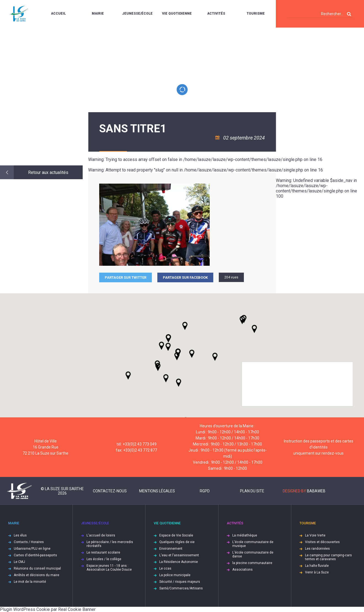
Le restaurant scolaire (103, 552)
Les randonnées (317, 549)
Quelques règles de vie (177, 542)
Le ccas (165, 568)
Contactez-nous (110, 491)
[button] (192, 354)
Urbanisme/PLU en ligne (32, 549)
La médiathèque (245, 535)
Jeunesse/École (137, 14)
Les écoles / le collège (104, 559)
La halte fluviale (317, 566)
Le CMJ (19, 562)
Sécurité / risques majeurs (180, 582)
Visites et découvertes (322, 542)
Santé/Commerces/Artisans (181, 588)
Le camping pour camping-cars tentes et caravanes (328, 557)
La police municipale (175, 575)
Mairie (98, 14)
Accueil (58, 14)
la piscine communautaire (252, 563)
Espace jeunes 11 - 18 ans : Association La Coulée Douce (109, 568)
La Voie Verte (315, 535)
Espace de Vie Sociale (176, 535)
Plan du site (252, 491)
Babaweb (316, 491)
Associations (242, 570)
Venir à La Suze (317, 572)
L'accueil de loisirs (101, 535)
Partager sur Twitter (126, 277)
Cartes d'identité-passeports (35, 555)
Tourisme (256, 14)
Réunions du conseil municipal (37, 568)
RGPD (205, 491)
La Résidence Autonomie (179, 562)
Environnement (171, 549)
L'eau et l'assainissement (179, 555)
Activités (216, 14)
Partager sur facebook (185, 277)
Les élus (20, 535)
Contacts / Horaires (29, 542)
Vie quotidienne (177, 14)
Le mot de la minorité (30, 582)
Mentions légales (157, 491)
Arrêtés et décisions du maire (37, 575)
